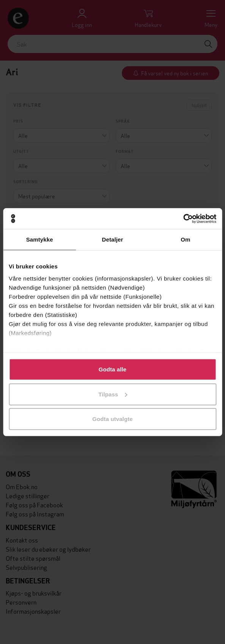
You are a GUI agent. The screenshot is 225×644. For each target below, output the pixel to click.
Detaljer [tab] (113, 239)
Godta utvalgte (112, 419)
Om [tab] (185, 239)
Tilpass (113, 394)
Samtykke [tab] (40, 239)
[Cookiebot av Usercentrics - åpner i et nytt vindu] (183, 218)
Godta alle (113, 369)
